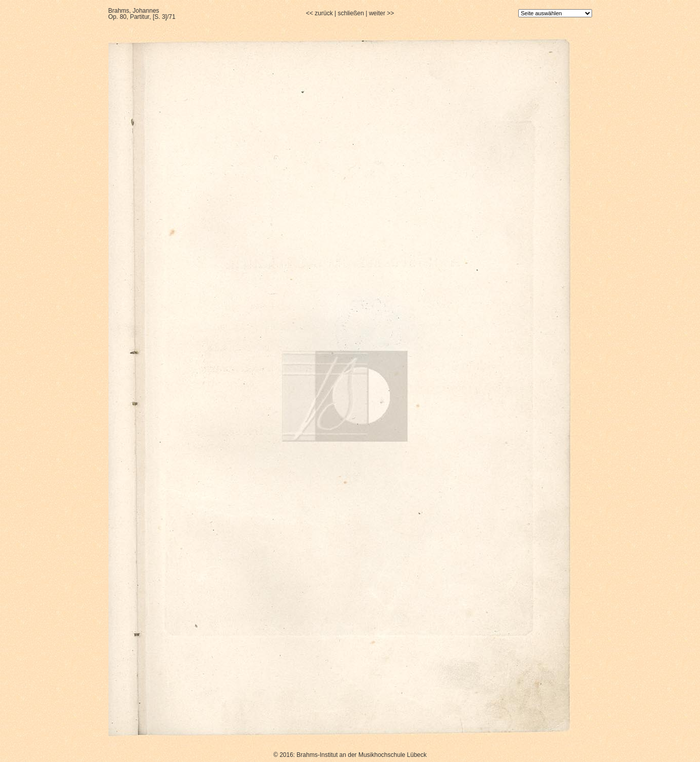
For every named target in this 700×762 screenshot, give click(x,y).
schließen (351, 13)
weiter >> (382, 13)
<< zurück (319, 13)
